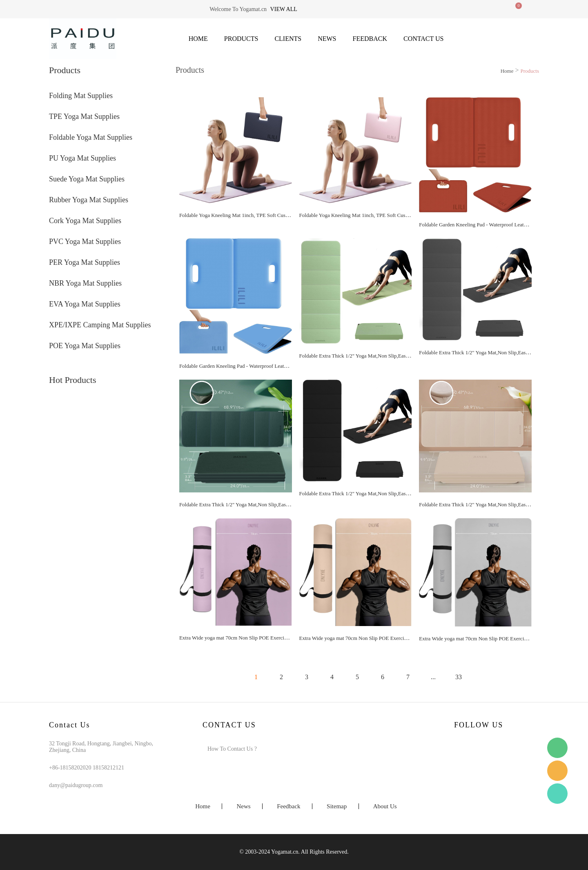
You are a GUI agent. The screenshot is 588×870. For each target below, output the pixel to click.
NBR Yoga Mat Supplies (85, 283)
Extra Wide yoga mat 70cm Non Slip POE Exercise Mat (239, 638)
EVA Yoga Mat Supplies (85, 304)
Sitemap (337, 806)
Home (198, 39)
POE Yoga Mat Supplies (85, 346)
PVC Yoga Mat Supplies (85, 242)
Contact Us (423, 39)
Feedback (370, 39)
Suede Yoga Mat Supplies (87, 179)
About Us (385, 806)
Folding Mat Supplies (81, 96)
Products (241, 39)
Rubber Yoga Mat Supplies (89, 200)
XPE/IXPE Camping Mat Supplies (100, 325)
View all (284, 9)
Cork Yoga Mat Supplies (85, 221)
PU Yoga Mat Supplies (82, 158)
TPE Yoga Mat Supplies (84, 116)
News (327, 39)
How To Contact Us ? (232, 749)
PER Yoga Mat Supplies (85, 262)
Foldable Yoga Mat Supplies (91, 137)
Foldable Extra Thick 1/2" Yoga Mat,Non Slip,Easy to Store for (367, 356)
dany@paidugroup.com (76, 785)
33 (459, 677)
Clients (288, 39)
